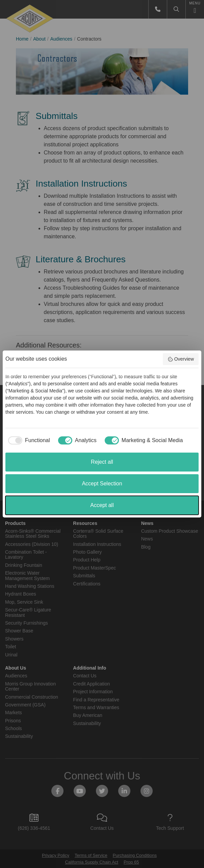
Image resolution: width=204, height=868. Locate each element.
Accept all (102, 505)
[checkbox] (28, 440)
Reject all (102, 462)
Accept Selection (102, 484)
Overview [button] (181, 359)
